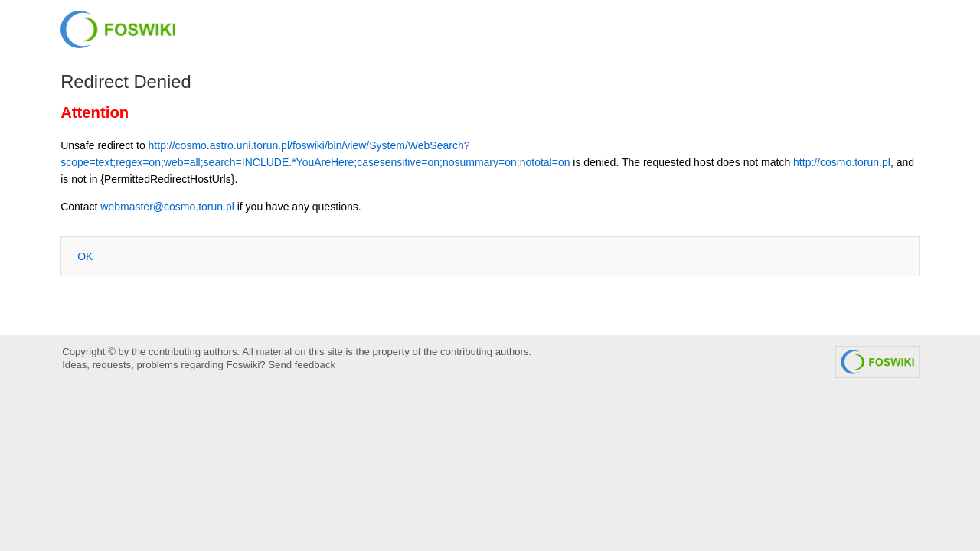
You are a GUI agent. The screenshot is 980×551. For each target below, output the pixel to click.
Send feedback (302, 365)
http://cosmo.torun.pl (842, 162)
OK (85, 256)
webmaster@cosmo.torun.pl (167, 207)
